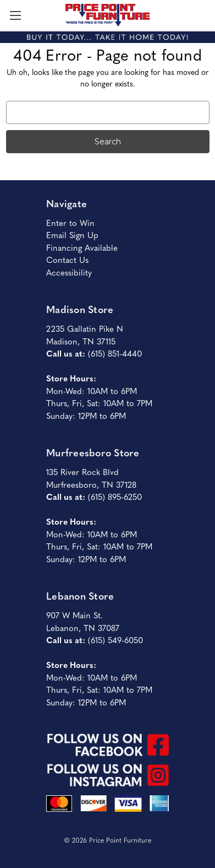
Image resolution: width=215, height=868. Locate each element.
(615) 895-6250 (115, 496)
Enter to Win (70, 222)
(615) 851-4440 (115, 353)
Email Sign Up (72, 234)
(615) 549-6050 (115, 640)
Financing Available (82, 247)
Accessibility (69, 272)
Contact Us (67, 259)
